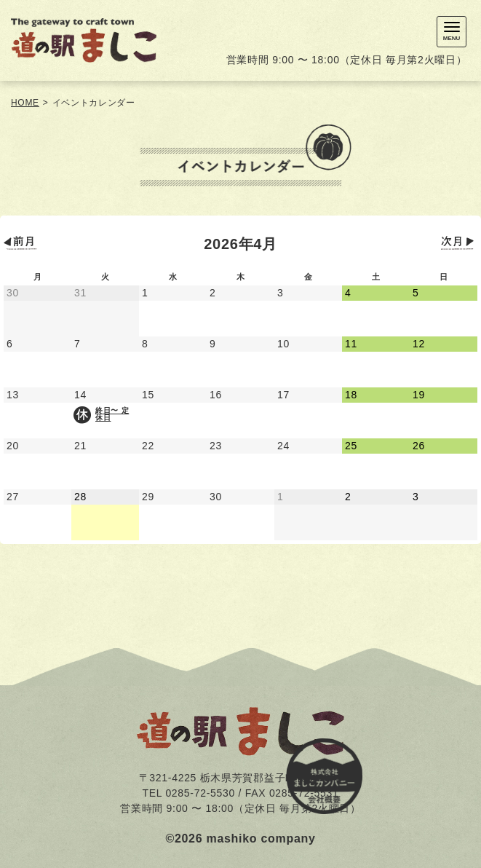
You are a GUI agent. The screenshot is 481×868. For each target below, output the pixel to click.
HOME (25, 103)
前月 (22, 243)
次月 (459, 243)
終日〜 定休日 (112, 414)
